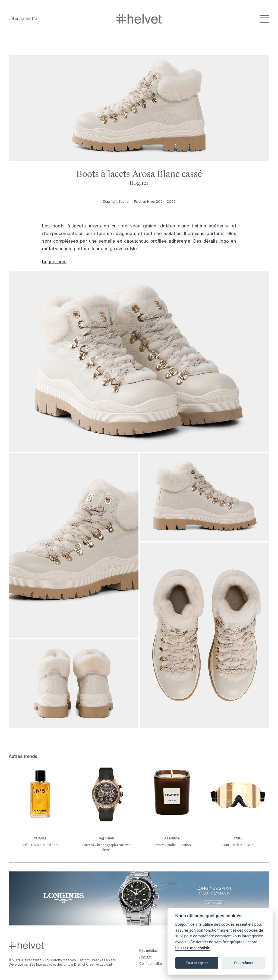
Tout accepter (197, 963)
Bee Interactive (41, 965)
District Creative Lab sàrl (97, 960)
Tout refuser (243, 963)
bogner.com (54, 262)
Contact (145, 957)
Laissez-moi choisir (192, 948)
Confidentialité (151, 964)
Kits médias (149, 951)
